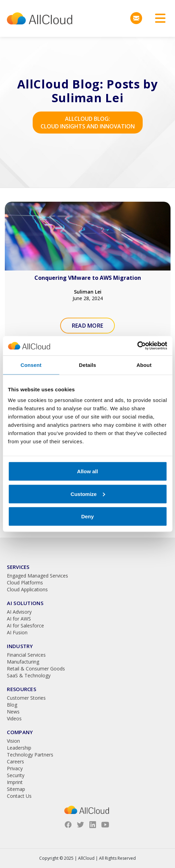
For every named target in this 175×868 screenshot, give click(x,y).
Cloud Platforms (25, 583)
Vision (13, 741)
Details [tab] (88, 365)
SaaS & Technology (29, 675)
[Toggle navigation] (158, 18)
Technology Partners (30, 755)
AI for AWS (19, 619)
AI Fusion (17, 632)
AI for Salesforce (25, 626)
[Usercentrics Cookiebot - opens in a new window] (137, 346)
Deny (87, 516)
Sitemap (16, 789)
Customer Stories (26, 698)
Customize (88, 494)
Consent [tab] (31, 365)
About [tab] (144, 365)
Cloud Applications (27, 589)
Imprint (15, 782)
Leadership (19, 748)
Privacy (15, 768)
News (13, 712)
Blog (12, 705)
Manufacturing (23, 662)
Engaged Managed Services (37, 576)
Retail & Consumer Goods (36, 669)
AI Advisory (19, 612)
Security (16, 775)
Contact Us (19, 796)
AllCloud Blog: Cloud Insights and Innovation (88, 123)
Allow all (87, 471)
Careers (15, 761)
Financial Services (26, 655)
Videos (14, 718)
